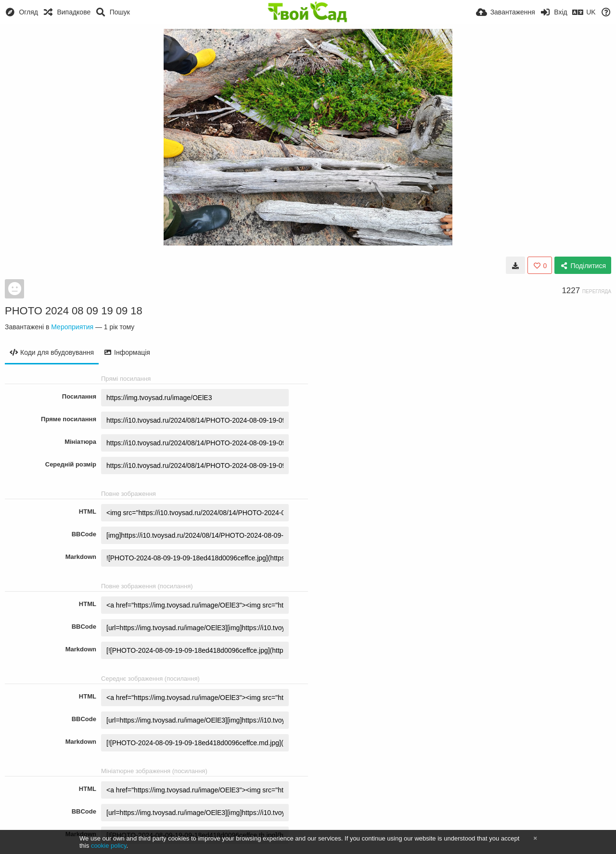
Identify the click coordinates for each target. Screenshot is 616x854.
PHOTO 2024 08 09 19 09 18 (74, 311)
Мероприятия (72, 327)
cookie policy (109, 846)
